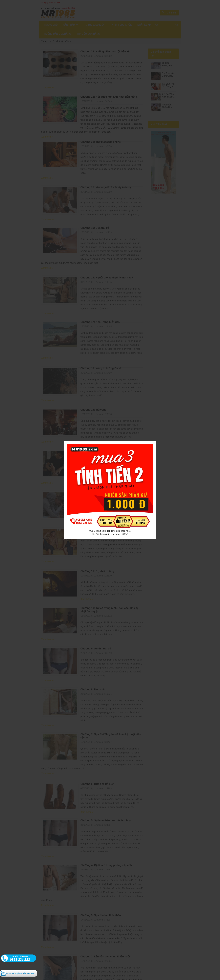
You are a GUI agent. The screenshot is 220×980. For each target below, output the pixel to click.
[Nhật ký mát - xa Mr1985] (18, 972)
